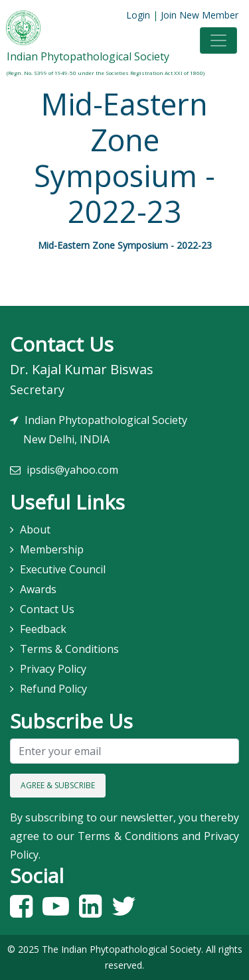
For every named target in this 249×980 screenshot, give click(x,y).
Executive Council (63, 569)
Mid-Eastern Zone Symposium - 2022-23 (125, 245)
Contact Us (47, 609)
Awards (38, 589)
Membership (52, 549)
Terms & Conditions (69, 649)
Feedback (43, 629)
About (35, 529)
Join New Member (200, 15)
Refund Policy (53, 689)
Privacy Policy (53, 669)
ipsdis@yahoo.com (72, 470)
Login (138, 15)
